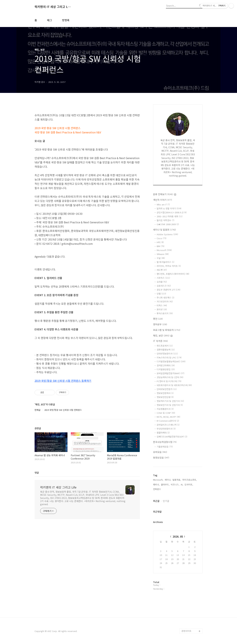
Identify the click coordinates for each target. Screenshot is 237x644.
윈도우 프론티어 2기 (169, 290)
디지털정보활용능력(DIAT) (171, 361)
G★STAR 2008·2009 (168, 224)
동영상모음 (161, 458)
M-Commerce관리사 (168, 421)
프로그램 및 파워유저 (167, 330)
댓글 (37, 473)
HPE (160, 242)
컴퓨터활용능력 (166, 350)
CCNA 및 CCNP (166, 413)
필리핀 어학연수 (165, 220)
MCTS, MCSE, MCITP (168, 417)
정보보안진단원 (165, 397)
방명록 (66, 20)
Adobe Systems (167, 234)
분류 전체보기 (165, 194)
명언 (158, 319)
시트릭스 (163, 278)
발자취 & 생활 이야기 (169, 208)
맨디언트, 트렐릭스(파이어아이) (173, 274)
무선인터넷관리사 (166, 429)
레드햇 (162, 270)
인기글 (166, 501)
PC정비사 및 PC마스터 (169, 381)
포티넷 (162, 309)
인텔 (161, 294)
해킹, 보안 (163, 336)
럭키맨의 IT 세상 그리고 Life (53, 7)
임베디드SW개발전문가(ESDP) (172, 437)
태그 (50, 20)
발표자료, (177, 480)
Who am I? (163, 204)
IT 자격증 (160, 341)
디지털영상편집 (166, 369)
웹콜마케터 (163, 433)
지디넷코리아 (165, 301)
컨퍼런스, (157, 489)
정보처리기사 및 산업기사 (170, 401)
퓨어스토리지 (165, 313)
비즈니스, (175, 484)
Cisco (162, 238)
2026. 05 (178, 537)
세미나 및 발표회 (165, 230)
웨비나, (156, 484)
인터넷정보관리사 (167, 354)
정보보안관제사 (165, 393)
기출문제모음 (165, 447)
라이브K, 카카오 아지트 (169, 266)
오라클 (162, 282)
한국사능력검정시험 (165, 442)
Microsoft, (158, 480)
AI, (182, 484)
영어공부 (160, 324)
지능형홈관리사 (165, 409)
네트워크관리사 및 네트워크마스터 (174, 385)
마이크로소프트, (190, 480)
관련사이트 (186, 631)
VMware (163, 254)
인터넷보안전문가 (167, 389)
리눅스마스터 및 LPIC (169, 357)
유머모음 (160, 452)
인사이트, (189, 484)
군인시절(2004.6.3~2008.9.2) (172, 212)
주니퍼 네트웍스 (165, 298)
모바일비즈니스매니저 (168, 425)
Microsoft (164, 250)
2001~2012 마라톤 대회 (170, 216)
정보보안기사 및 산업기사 (170, 405)
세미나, (168, 480)
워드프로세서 (165, 346)
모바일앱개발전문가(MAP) (171, 373)
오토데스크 (164, 286)
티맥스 (162, 305)
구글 (161, 258)
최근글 (156, 501)
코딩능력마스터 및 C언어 (170, 377)
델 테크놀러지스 (165, 262)
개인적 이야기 (163, 200)
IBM (161, 246)
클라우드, (165, 484)
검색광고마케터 (166, 365)
